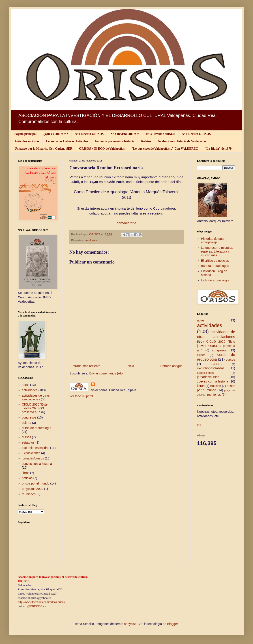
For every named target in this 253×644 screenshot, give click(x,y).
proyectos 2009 (33, 489)
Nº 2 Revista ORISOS (125, 134)
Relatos (146, 141)
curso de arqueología (37, 428)
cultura (27, 423)
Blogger (172, 624)
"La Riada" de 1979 (218, 149)
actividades (30, 390)
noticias (27, 478)
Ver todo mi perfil (81, 396)
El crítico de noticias (215, 261)
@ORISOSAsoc (37, 606)
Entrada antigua (171, 366)
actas (26, 385)
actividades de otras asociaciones (36, 397)
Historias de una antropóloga (212, 241)
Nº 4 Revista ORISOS (196, 134)
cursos (27, 437)
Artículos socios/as (27, 141)
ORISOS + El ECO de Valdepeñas (102, 149)
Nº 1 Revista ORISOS (89, 134)
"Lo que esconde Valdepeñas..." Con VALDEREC (165, 149)
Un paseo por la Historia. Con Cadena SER (43, 149)
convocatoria (126, 223)
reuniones (91, 240)
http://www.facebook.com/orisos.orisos (41, 602)
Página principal (25, 134)
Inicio (130, 366)
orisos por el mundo (36, 483)
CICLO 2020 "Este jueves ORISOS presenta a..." (35, 408)
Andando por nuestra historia (115, 141)
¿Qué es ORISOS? (56, 134)
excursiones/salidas (36, 448)
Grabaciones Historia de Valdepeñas (182, 141)
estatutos (28, 442)
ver (199, 425)
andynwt (130, 624)
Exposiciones (31, 453)
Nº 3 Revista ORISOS (161, 134)
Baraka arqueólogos (215, 266)
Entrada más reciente (85, 366)
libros (26, 473)
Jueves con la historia (37, 464)
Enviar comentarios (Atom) (108, 373)
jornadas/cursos (33, 458)
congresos (29, 417)
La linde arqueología (215, 280)
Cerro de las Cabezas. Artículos (67, 141)
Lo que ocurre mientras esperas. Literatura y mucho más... (217, 251)
